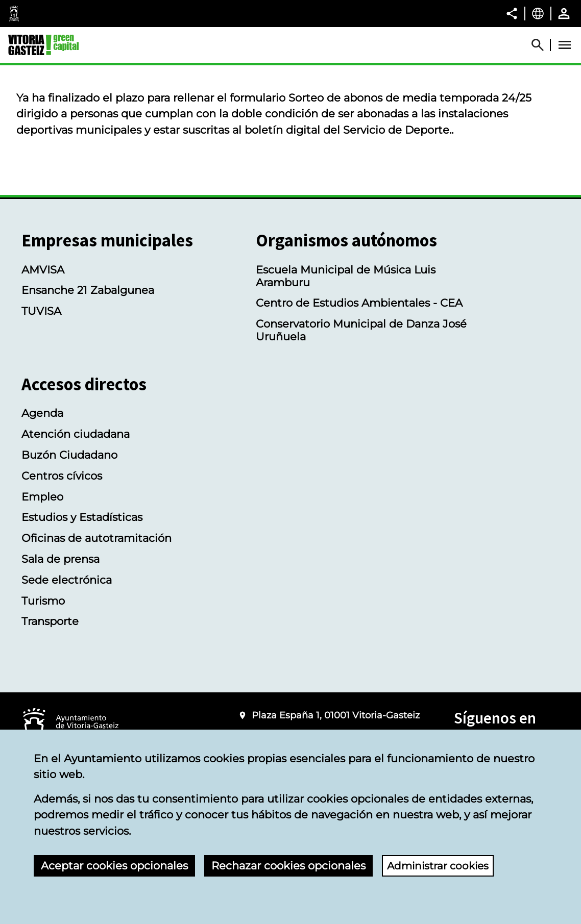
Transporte (50, 621)
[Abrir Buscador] (542, 45)
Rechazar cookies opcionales (288, 866)
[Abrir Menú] (565, 45)
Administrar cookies (440, 866)
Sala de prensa (60, 559)
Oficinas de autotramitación (96, 538)
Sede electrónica (67, 580)
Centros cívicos (62, 476)
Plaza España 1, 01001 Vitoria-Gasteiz (336, 715)
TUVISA (41, 311)
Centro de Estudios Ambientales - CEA (359, 303)
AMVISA (43, 270)
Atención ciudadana (76, 434)
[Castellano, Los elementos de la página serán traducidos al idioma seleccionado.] (538, 13)
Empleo (42, 497)
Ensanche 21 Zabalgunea (88, 290)
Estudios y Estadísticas (82, 517)
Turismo (43, 601)
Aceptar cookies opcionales (114, 866)
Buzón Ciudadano (69, 455)
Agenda (42, 413)
